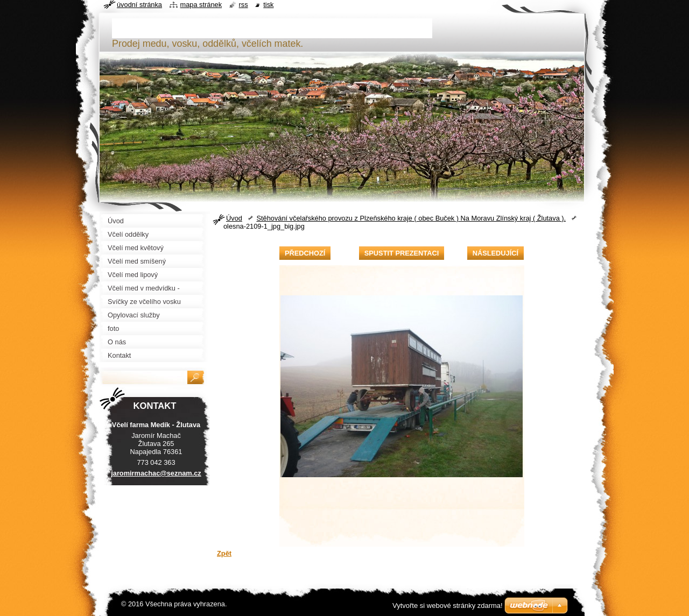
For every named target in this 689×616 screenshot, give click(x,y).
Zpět (224, 553)
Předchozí (305, 253)
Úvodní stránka (139, 5)
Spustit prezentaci (402, 253)
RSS (244, 5)
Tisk (268, 5)
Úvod (234, 218)
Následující (495, 253)
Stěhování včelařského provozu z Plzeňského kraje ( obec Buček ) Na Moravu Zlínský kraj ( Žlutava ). (411, 218)
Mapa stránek (201, 5)
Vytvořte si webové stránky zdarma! (448, 606)
